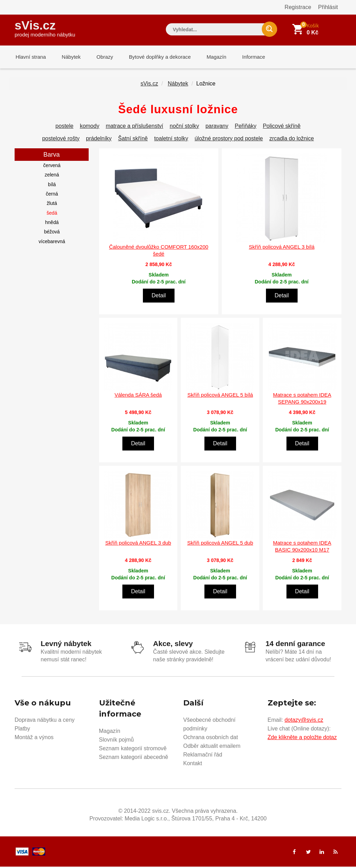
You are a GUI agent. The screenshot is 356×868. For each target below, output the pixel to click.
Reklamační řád (203, 756)
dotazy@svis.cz (304, 721)
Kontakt (193, 765)
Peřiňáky (245, 127)
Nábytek (69, 57)
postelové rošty (61, 140)
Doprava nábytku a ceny (45, 721)
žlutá (52, 205)
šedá (52, 214)
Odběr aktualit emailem (212, 747)
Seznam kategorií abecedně (134, 758)
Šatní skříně (133, 140)
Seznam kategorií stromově (133, 750)
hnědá (52, 224)
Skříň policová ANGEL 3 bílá (282, 248)
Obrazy (100, 57)
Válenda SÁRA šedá (138, 396)
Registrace (298, 7)
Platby (22, 730)
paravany (217, 127)
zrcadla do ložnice (292, 140)
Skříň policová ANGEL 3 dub (138, 544)
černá (52, 195)
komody (90, 127)
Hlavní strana (30, 57)
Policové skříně (282, 127)
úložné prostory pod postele (229, 140)
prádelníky (99, 140)
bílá (52, 186)
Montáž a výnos (34, 739)
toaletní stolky (171, 140)
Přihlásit (328, 7)
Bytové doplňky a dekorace (154, 57)
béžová (52, 233)
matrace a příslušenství (134, 127)
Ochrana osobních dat (211, 739)
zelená (52, 176)
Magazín (210, 57)
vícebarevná (52, 243)
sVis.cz (45, 28)
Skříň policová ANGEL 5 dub (220, 544)
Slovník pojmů (117, 741)
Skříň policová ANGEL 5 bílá (220, 396)
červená (52, 167)
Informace (245, 57)
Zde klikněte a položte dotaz (302, 739)
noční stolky (184, 127)
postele (65, 127)
